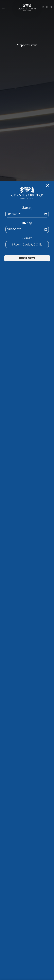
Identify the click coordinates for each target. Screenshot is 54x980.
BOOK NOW (27, 289)
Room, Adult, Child (27, 275)
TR (47, 7)
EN (43, 7)
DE (51, 7)
